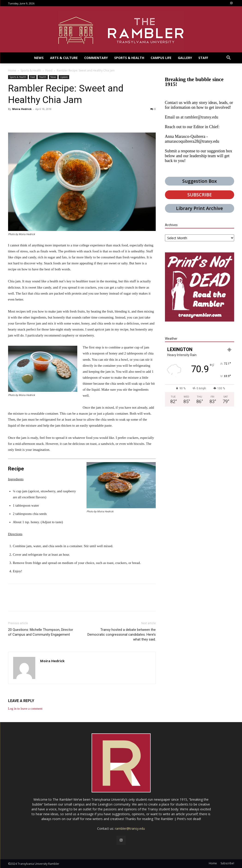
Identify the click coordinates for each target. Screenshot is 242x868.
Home (12, 70)
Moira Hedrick (22, 109)
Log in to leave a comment (25, 709)
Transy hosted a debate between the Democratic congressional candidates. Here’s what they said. (122, 635)
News (53, 77)
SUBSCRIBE (200, 195)
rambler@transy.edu (201, 117)
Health (43, 77)
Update (64, 77)
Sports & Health (31, 70)
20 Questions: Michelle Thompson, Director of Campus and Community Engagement (41, 632)
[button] (229, 58)
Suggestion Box (200, 181)
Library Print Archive (199, 208)
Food (49, 70)
